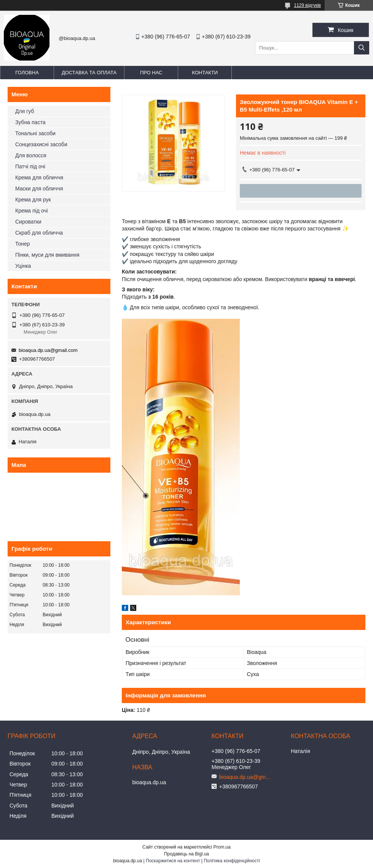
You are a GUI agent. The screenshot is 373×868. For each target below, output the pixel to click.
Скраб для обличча (39, 233)
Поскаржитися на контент (173, 861)
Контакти (205, 73)
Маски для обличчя (39, 189)
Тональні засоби (35, 133)
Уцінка (23, 266)
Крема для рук (33, 200)
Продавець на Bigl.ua (186, 854)
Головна (27, 73)
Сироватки (28, 222)
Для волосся (31, 155)
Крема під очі (32, 211)
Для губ (25, 111)
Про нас (151, 73)
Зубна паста (30, 122)
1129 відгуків (307, 5)
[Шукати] (362, 48)
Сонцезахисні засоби (41, 144)
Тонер (23, 244)
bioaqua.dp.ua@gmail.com (48, 350)
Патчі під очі (30, 166)
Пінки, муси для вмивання (47, 255)
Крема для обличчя (39, 177)
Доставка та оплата (89, 73)
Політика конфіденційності (232, 861)
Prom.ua (222, 847)
